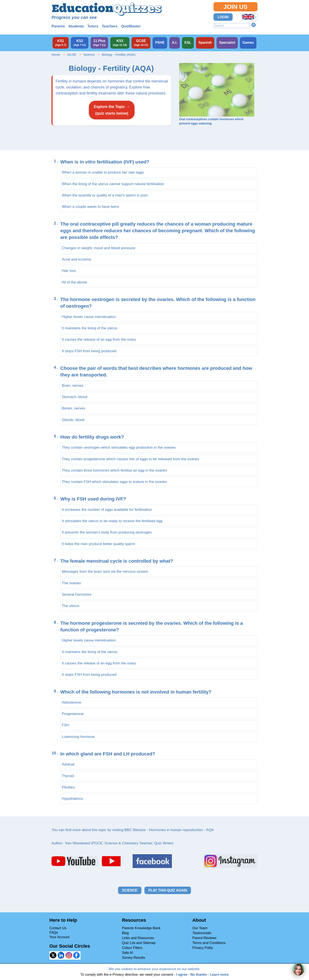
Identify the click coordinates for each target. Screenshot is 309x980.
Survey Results (133, 958)
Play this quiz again (168, 890)
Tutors (93, 26)
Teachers (110, 26)
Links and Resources (138, 938)
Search (254, 25)
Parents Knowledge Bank (141, 928)
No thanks (199, 975)
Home (56, 55)
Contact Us (58, 928)
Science (89, 55)
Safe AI (127, 953)
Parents (58, 26)
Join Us (235, 7)
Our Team (200, 928)
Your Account (59, 937)
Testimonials (202, 933)
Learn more (219, 975)
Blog (125, 933)
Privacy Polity (203, 948)
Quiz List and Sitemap (139, 943)
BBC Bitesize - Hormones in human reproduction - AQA (169, 830)
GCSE (72, 55)
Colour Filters (132, 948)
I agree (182, 975)
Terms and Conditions (209, 943)
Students (76, 26)
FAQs (54, 933)
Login (223, 17)
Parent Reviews (204, 938)
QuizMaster (131, 26)
